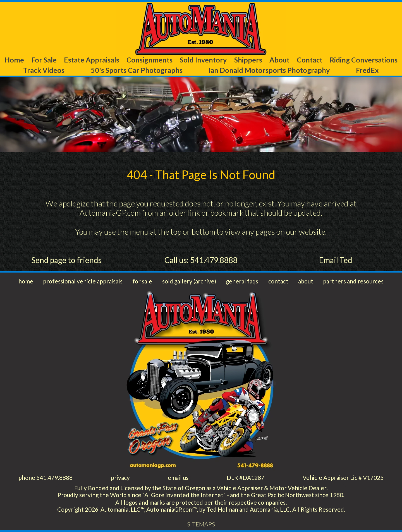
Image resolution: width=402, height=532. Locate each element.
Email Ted (336, 260)
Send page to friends (66, 260)
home (26, 281)
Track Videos (44, 70)
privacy (120, 477)
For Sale (44, 60)
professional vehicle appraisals (83, 281)
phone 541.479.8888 (46, 477)
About (279, 60)
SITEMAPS (201, 524)
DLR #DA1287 (246, 477)
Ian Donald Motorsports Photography (269, 70)
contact (278, 281)
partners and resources (353, 281)
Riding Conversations (364, 60)
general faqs (242, 281)
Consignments (149, 60)
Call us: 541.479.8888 (201, 260)
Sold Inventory (203, 60)
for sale (142, 281)
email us (178, 477)
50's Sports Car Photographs (137, 70)
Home (14, 60)
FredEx (367, 70)
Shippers (248, 60)
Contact (310, 60)
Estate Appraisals (92, 60)
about (306, 281)
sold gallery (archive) (189, 281)
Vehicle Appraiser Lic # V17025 (343, 477)
